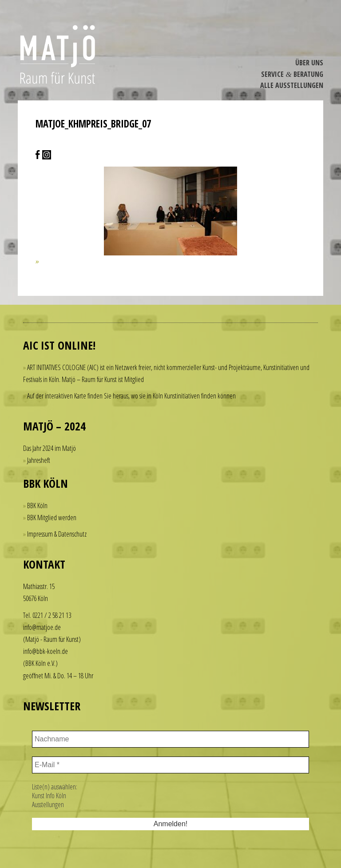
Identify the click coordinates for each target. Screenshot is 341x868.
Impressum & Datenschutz (57, 534)
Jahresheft (39, 460)
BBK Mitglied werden (52, 518)
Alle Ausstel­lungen (292, 85)
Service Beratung (292, 74)
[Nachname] (170, 739)
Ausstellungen (48, 804)
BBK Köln (37, 506)
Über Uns (309, 63)
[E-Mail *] (170, 765)
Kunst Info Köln (49, 796)
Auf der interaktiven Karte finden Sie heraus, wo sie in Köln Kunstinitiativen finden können (131, 396)
